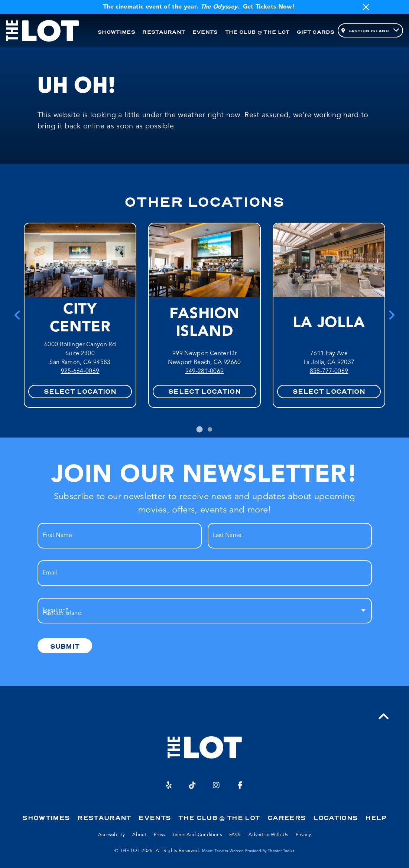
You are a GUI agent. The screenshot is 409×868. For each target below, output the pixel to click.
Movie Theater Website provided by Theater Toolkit (248, 851)
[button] (384, 717)
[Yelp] (169, 785)
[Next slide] (392, 315)
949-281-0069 (205, 371)
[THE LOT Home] (42, 31)
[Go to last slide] (17, 315)
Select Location (80, 392)
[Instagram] (217, 785)
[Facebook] (240, 785)
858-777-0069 (329, 371)
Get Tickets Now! (269, 7)
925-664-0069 (80, 371)
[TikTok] (193, 785)
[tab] (199, 429)
